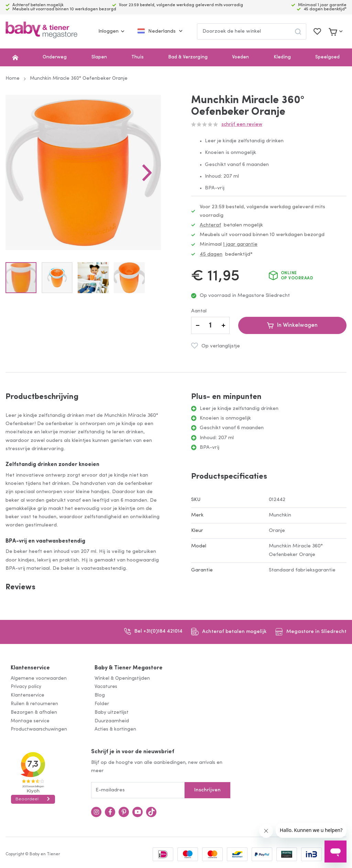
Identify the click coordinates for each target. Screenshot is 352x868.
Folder (102, 704)
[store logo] (41, 31)
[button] (147, 173)
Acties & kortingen (115, 729)
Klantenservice (30, 668)
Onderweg (55, 57)
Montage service (30, 721)
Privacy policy (26, 687)
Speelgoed (327, 57)
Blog (100, 695)
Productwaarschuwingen (39, 729)
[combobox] (252, 31)
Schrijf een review (242, 125)
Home (13, 79)
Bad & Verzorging (188, 57)
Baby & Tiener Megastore (129, 668)
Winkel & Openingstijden (122, 678)
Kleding (282, 57)
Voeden (240, 57)
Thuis (137, 57)
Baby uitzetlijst (112, 713)
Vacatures (106, 687)
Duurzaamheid (112, 721)
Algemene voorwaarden (39, 678)
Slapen (99, 57)
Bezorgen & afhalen (34, 713)
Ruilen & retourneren (34, 704)
